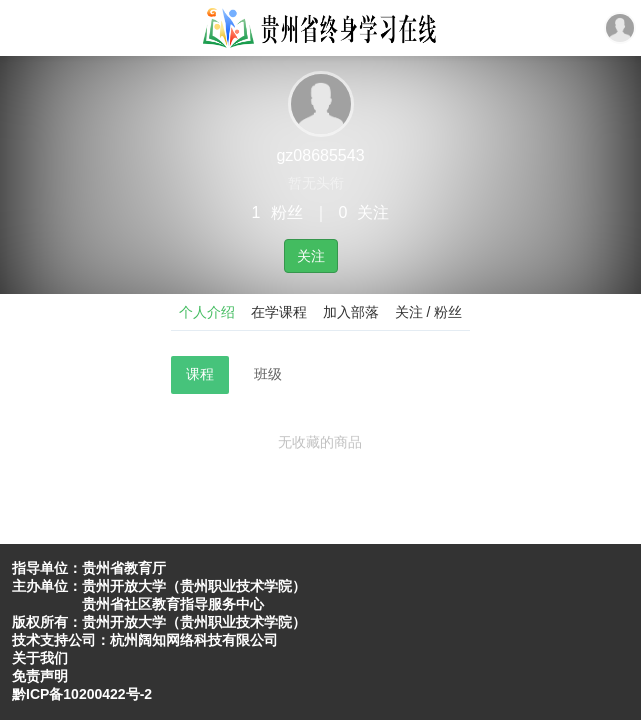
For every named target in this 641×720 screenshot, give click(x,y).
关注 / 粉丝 (429, 312)
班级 (268, 374)
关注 (311, 256)
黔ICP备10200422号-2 (82, 694)
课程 (200, 374)
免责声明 (40, 676)
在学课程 (279, 312)
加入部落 (351, 312)
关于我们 (40, 658)
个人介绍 (207, 312)
